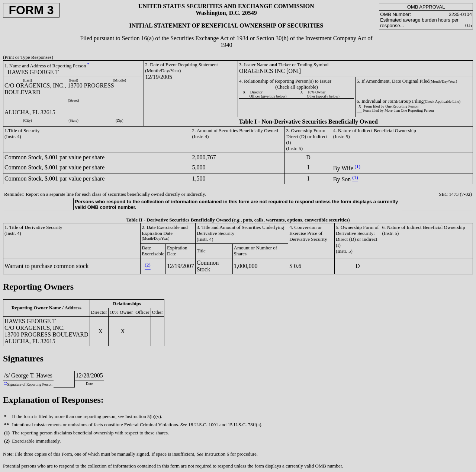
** (6, 383)
